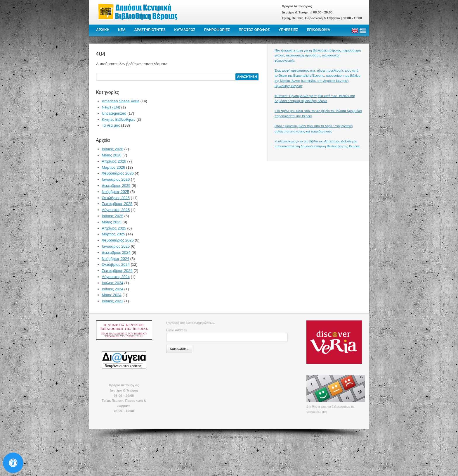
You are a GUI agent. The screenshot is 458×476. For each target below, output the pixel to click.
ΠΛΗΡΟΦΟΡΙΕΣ (217, 30)
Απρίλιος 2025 (114, 228)
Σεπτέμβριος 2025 (117, 204)
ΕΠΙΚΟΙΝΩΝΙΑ (319, 30)
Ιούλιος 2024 (113, 283)
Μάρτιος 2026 (114, 167)
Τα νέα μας (111, 125)
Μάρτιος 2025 (114, 234)
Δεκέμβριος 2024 (116, 252)
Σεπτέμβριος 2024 (117, 271)
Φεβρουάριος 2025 (118, 240)
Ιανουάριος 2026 (116, 179)
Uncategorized (114, 113)
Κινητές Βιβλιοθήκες (119, 119)
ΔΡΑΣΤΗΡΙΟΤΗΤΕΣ (150, 30)
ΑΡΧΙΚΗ (103, 30)
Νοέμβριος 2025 (116, 192)
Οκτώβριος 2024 (116, 264)
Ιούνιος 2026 (113, 149)
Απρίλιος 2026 (114, 161)
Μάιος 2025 (112, 222)
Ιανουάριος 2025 (116, 246)
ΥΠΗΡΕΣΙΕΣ (288, 30)
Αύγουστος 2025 (116, 210)
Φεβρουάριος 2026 (118, 173)
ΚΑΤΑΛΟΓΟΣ (185, 30)
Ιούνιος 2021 (113, 301)
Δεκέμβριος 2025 (116, 186)
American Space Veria (121, 101)
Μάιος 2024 (112, 295)
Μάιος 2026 (112, 155)
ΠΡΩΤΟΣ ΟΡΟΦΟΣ (254, 30)
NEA (122, 30)
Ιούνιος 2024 (113, 289)
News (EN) (111, 107)
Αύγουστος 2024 (116, 277)
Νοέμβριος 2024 (116, 259)
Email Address (176, 330)
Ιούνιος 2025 (113, 216)
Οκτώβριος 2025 (116, 198)
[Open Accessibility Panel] (13, 463)
